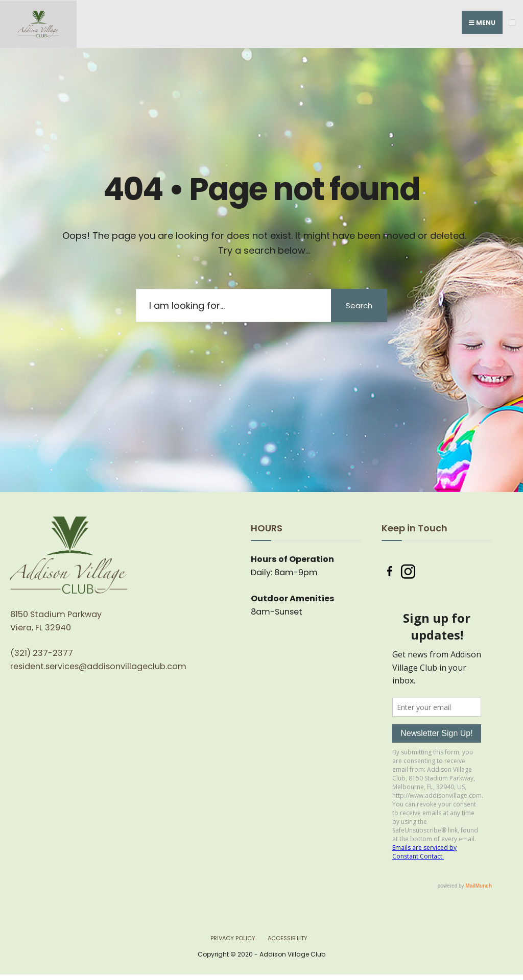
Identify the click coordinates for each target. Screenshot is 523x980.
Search (359, 305)
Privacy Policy (233, 938)
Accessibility (288, 938)
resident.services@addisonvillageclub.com (98, 666)
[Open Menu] (512, 23)
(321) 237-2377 (42, 653)
